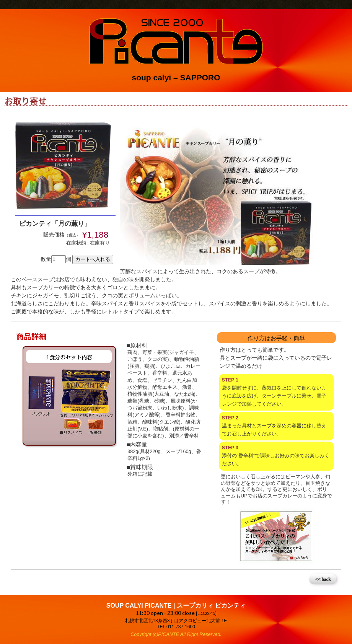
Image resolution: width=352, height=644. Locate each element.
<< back (323, 579)
